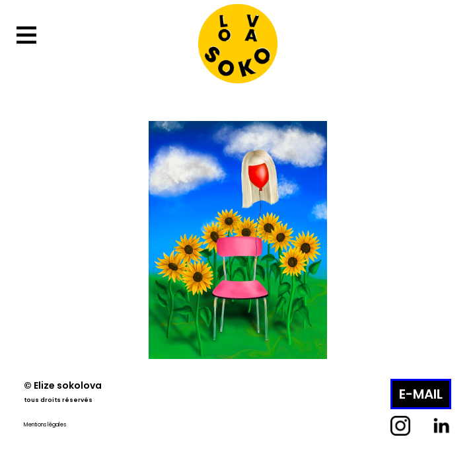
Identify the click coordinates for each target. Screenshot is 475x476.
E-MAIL (421, 394)
